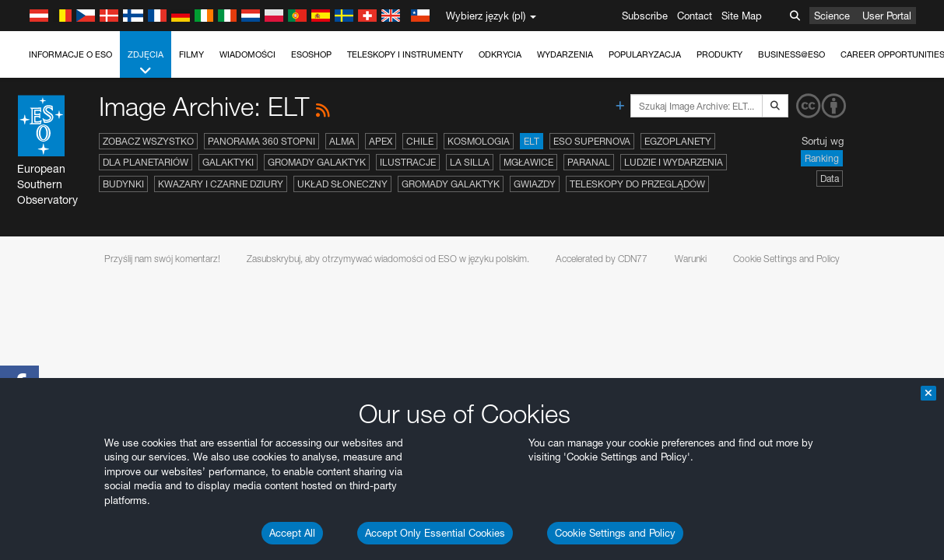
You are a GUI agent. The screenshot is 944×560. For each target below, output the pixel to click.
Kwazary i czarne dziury (221, 184)
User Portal (887, 16)
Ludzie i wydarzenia (674, 162)
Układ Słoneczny (342, 184)
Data (830, 178)
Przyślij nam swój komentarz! (162, 259)
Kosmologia (479, 141)
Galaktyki (228, 162)
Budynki (123, 184)
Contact (695, 16)
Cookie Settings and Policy (615, 533)
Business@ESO (791, 54)
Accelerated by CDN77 (602, 259)
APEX (381, 141)
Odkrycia (500, 54)
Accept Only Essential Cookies (435, 533)
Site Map (742, 16)
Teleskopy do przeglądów (637, 184)
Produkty (719, 54)
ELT (532, 141)
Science (832, 16)
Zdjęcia (146, 63)
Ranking (822, 158)
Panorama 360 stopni (261, 141)
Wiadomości (247, 54)
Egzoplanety (678, 141)
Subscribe (645, 16)
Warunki (691, 259)
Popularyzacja (645, 54)
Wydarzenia (565, 54)
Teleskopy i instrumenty (405, 54)
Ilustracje (408, 162)
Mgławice (528, 162)
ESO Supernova (592, 141)
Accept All (292, 533)
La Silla (470, 162)
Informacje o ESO (70, 54)
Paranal (589, 162)
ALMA (342, 141)
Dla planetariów (146, 162)
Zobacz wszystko (148, 141)
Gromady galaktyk (317, 162)
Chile (420, 141)
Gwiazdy (535, 184)
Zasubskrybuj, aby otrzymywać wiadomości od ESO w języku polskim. (388, 259)
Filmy (191, 54)
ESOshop (311, 54)
